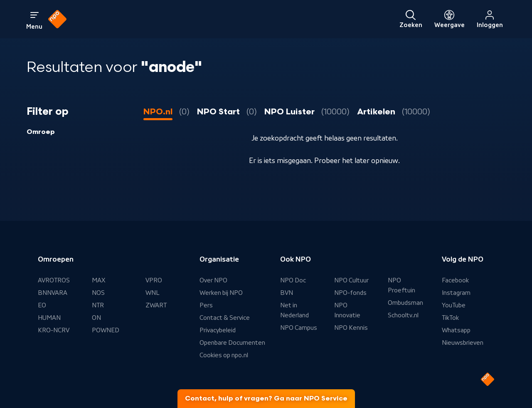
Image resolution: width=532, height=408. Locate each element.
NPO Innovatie (347, 310)
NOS (98, 293)
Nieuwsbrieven (463, 343)
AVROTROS (54, 280)
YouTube (454, 305)
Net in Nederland (294, 310)
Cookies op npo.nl (224, 355)
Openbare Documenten (232, 343)
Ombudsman (405, 303)
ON (96, 318)
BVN (287, 293)
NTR (98, 305)
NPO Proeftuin (401, 285)
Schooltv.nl (403, 315)
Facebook (455, 280)
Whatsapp (456, 330)
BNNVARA (53, 293)
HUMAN (49, 318)
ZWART (156, 305)
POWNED (106, 330)
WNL (153, 293)
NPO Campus (299, 328)
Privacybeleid (218, 330)
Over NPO (213, 280)
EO (42, 305)
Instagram (456, 293)
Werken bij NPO (221, 293)
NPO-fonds (350, 293)
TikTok (450, 318)
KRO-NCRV (54, 330)
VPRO (154, 280)
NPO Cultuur (351, 280)
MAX (99, 280)
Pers (206, 305)
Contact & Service (225, 318)
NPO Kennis (351, 328)
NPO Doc (293, 280)
